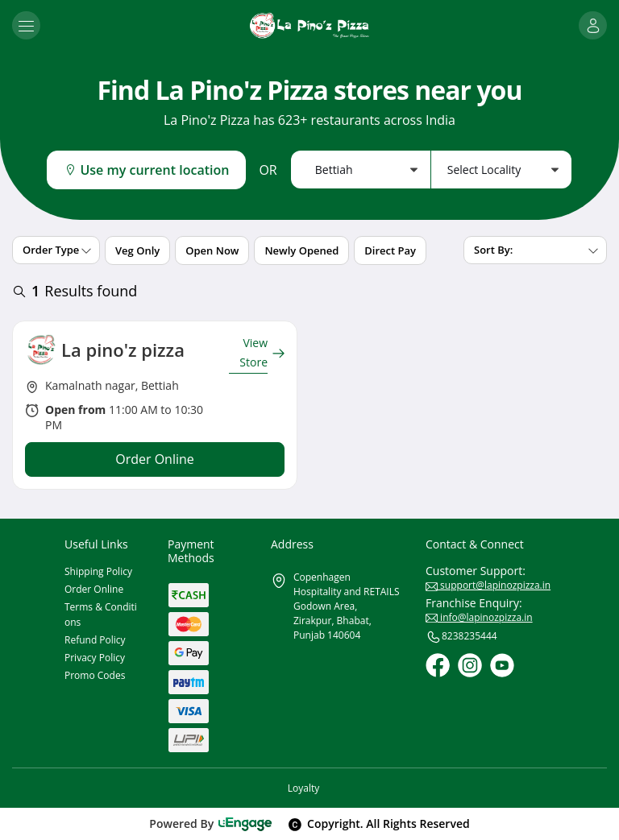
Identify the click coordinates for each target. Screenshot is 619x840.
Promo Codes (95, 675)
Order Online (94, 589)
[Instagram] (470, 665)
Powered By (211, 823)
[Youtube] (502, 665)
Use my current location (146, 170)
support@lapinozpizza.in (488, 585)
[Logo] (309, 25)
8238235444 (461, 637)
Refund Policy (95, 640)
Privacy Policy (95, 658)
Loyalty (303, 788)
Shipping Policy (98, 571)
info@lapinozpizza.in (479, 617)
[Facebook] (438, 665)
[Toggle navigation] (26, 25)
